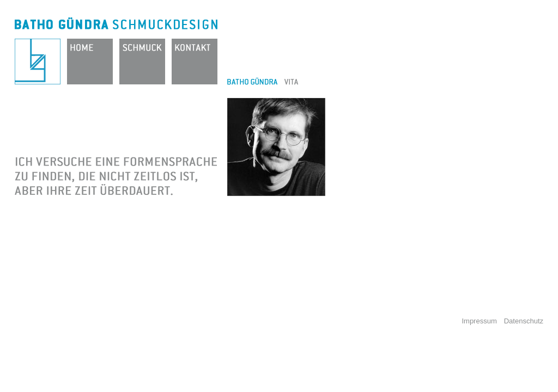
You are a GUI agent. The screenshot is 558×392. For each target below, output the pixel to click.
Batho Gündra (38, 62)
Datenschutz (524, 321)
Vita (291, 81)
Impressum (479, 321)
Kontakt (195, 62)
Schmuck (142, 62)
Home (90, 62)
